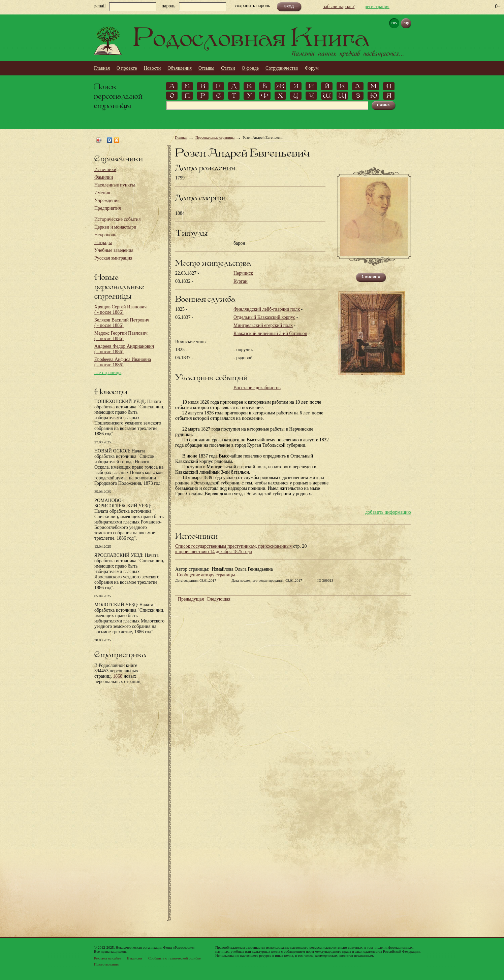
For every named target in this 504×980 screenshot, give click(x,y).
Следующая (218, 599)
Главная (102, 68)
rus (394, 23)
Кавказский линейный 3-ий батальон (270, 333)
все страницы (108, 373)
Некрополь (105, 235)
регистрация (377, 7)
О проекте (127, 68)
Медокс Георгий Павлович (121, 336)
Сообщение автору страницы (206, 575)
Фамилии (104, 177)
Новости (152, 68)
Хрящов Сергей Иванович (120, 310)
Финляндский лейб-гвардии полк (267, 309)
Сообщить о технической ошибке (175, 958)
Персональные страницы (215, 137)
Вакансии (135, 958)
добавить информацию (388, 512)
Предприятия (108, 208)
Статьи (228, 68)
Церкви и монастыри (115, 227)
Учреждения (107, 200)
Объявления (180, 68)
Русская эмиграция (113, 258)
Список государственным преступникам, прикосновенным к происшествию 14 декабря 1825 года (234, 549)
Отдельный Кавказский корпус (264, 317)
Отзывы (206, 68)
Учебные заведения (114, 250)
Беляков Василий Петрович (122, 323)
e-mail (100, 6)
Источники (105, 170)
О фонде (250, 68)
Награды (103, 243)
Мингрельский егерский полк (263, 325)
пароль (169, 6)
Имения (102, 193)
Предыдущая (191, 599)
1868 (118, 676)
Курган (241, 281)
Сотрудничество (282, 68)
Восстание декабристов (257, 388)
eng (406, 23)
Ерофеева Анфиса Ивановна (123, 362)
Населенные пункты (115, 185)
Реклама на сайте (107, 958)
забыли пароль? (339, 7)
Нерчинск (243, 273)
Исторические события (117, 219)
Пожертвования (106, 964)
